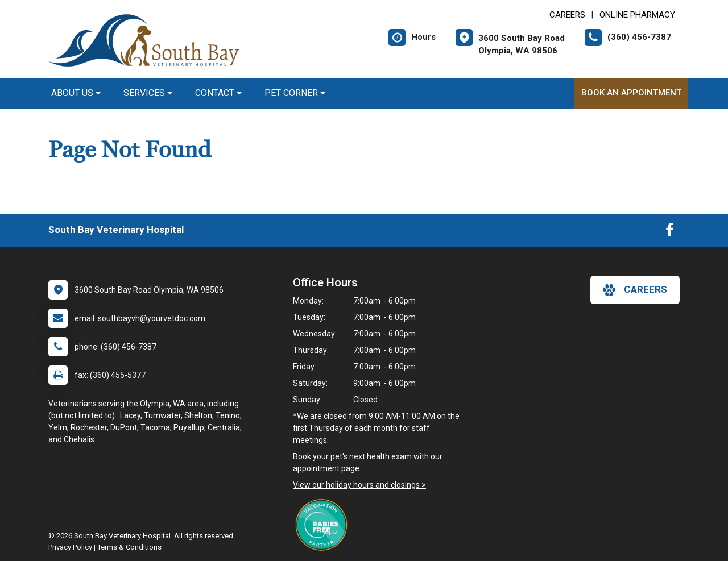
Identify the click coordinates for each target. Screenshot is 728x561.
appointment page (326, 468)
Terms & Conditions (129, 547)
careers (635, 290)
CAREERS (567, 15)
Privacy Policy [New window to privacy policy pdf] (70, 547)
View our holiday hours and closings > (359, 485)
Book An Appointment (631, 93)
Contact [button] (218, 93)
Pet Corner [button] (295, 93)
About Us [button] (76, 93)
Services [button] (148, 93)
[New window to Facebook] (670, 232)
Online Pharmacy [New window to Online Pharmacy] (637, 15)
